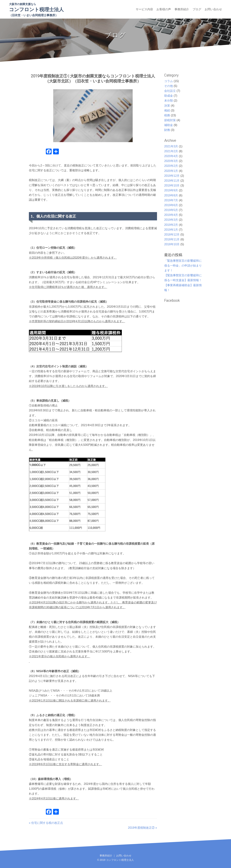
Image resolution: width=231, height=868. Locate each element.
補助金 (169, 125)
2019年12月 (172, 176)
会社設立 (170, 91)
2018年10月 (172, 244)
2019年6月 (171, 205)
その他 (169, 86)
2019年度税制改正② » (142, 828)
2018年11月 (172, 239)
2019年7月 (171, 200)
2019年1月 (171, 230)
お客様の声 (164, 9)
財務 (167, 130)
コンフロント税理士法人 (36, 9)
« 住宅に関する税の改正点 (46, 823)
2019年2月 (171, 225)
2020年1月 (171, 171)
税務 (167, 115)
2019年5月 (171, 210)
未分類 (169, 101)
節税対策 (170, 120)
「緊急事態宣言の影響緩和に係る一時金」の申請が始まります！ (183, 266)
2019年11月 (172, 181)
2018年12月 (172, 235)
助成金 (169, 96)
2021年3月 (171, 146)
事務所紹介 (182, 9)
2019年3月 (171, 220)
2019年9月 (171, 190)
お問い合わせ (213, 9)
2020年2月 (171, 166)
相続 (167, 110)
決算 (167, 106)
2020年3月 (171, 161)
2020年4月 (171, 156)
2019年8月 (171, 195)
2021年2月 (171, 151)
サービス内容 (144, 9)
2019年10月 (172, 185)
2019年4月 (171, 215)
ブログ (197, 9)
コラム (169, 81)
